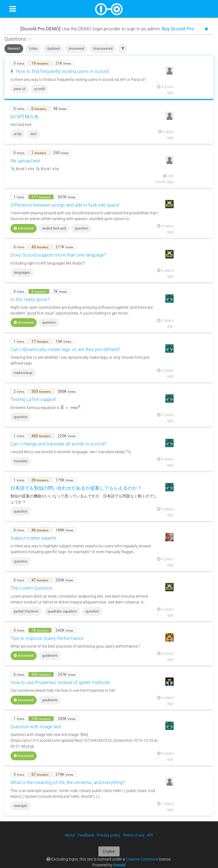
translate (21, 461)
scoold (39, 89)
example (20, 806)
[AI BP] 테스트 (25, 117)
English (109, 851)
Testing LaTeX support (33, 399)
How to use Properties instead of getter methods (60, 682)
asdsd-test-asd (54, 228)
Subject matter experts (33, 538)
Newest (14, 48)
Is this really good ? (30, 299)
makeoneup (23, 373)
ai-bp (18, 134)
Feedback (86, 835)
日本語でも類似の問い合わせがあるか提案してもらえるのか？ (76, 488)
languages (22, 272)
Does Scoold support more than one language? (58, 255)
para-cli (20, 89)
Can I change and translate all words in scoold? (58, 444)
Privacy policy (108, 835)
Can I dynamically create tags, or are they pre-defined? (65, 349)
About (70, 835)
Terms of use (134, 835)
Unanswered (103, 48)
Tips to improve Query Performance (47, 638)
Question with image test (36, 727)
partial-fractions (26, 611)
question (81, 228)
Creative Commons (142, 859)
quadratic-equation (62, 611)
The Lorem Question (31, 588)
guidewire (50, 655)
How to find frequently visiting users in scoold (62, 71)
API (150, 835)
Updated (53, 48)
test (33, 134)
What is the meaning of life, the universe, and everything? (68, 782)
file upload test (25, 161)
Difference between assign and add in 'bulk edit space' (65, 205)
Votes (33, 48)
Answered (76, 48)
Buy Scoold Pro (178, 29)
